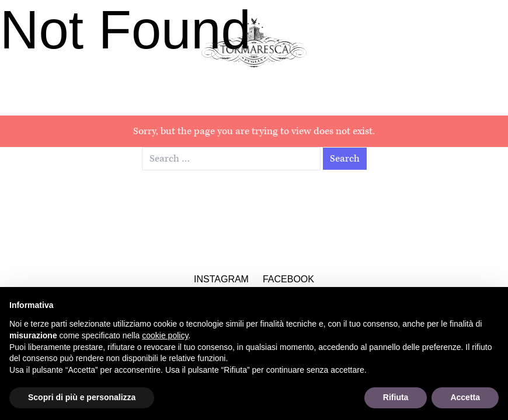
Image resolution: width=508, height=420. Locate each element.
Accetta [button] (465, 397)
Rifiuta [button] (396, 397)
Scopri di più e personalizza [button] (82, 397)
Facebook (288, 279)
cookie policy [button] (165, 335)
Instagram (221, 279)
